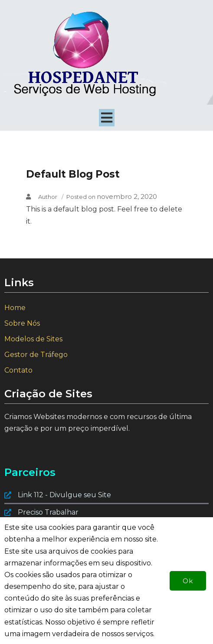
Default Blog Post (73, 174)
